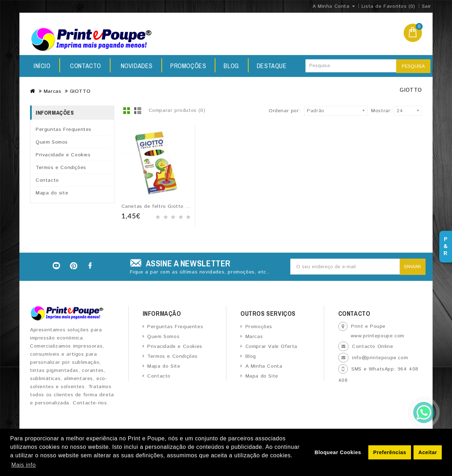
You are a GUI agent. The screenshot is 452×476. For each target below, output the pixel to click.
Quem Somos (52, 142)
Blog (185, 66)
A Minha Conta (264, 366)
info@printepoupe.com (380, 358)
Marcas (53, 91)
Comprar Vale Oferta (271, 347)
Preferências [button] (390, 452)
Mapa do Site (164, 366)
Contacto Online (373, 347)
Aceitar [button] (428, 452)
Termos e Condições (61, 168)
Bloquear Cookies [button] (338, 452)
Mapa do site (52, 193)
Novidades (86, 66)
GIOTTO (80, 91)
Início (42, 66)
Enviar (413, 267)
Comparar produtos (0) (177, 110)
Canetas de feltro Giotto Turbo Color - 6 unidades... (187, 206)
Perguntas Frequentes (64, 129)
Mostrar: (373, 111)
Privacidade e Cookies (63, 155)
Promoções (139, 66)
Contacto (277, 66)
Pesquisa (413, 66)
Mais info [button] (23, 465)
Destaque (227, 66)
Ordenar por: (285, 111)
